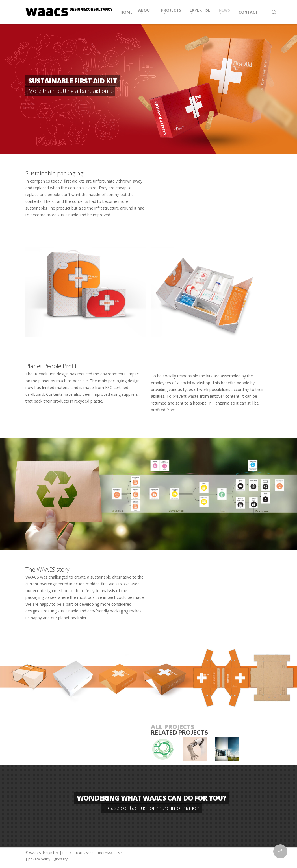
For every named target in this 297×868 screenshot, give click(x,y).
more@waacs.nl (111, 853)
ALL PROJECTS (173, 727)
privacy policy (39, 859)
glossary (61, 859)
